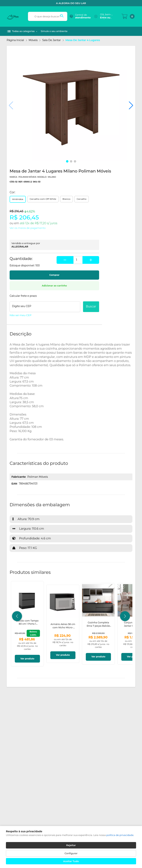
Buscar (91, 306)
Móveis (33, 40)
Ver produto (27, 659)
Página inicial (15, 40)
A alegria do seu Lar (71, 3)
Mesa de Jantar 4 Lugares (83, 40)
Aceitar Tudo (71, 861)
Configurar (71, 853)
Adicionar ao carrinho (54, 286)
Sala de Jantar (52, 40)
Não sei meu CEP (21, 315)
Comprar (54, 275)
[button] (131, 105)
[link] (27, 624)
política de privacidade (120, 835)
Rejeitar (71, 845)
